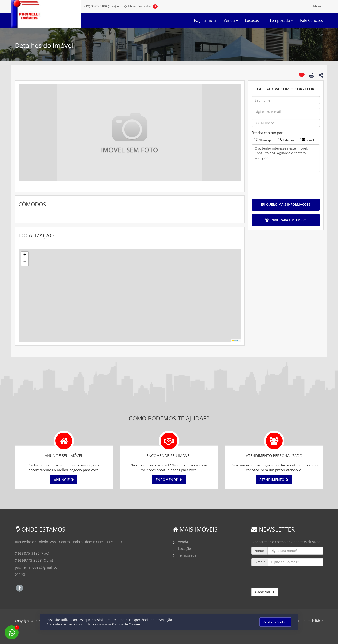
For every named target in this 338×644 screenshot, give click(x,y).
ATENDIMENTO (274, 480)
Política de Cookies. (127, 624)
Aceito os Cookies (275, 622)
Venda (231, 20)
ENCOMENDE (169, 480)
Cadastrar (265, 592)
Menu (316, 6)
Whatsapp (266, 140)
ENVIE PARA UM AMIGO (286, 220)
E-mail (310, 140)
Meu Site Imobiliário (307, 621)
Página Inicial (205, 20)
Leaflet (236, 340)
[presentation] (287, 185)
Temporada (281, 20)
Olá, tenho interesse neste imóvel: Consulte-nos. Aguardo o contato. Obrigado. (286, 158)
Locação (254, 20)
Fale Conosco (312, 20)
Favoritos (138, 6)
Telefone (289, 140)
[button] (25, 255)
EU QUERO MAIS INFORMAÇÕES (286, 204)
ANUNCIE (64, 480)
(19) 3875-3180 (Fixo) (102, 6)
